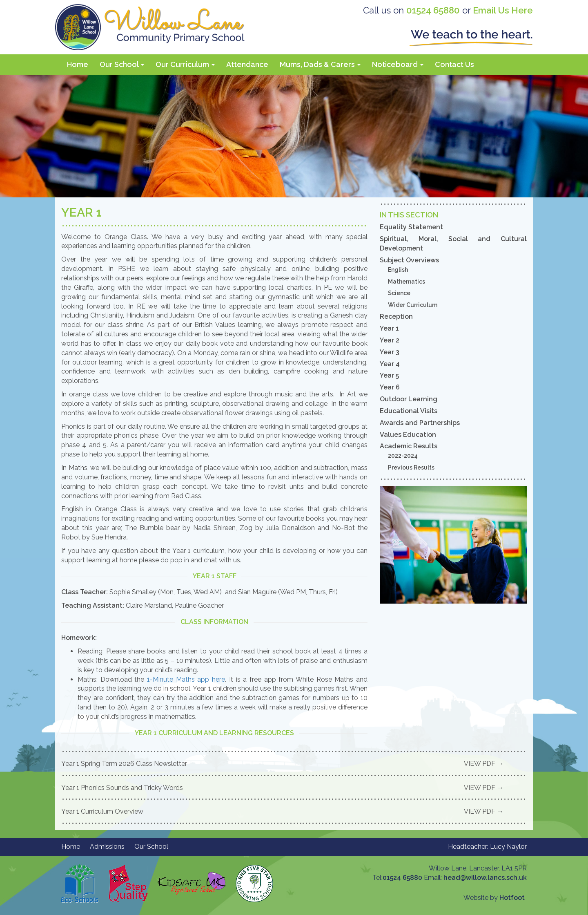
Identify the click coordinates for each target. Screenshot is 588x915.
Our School (122, 64)
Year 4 (390, 364)
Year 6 (390, 387)
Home (78, 64)
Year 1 (389, 328)
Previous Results (411, 468)
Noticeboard (398, 64)
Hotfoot (512, 898)
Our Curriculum (185, 64)
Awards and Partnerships (420, 423)
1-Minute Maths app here (186, 679)
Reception (396, 317)
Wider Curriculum (413, 305)
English (398, 270)
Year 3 (390, 352)
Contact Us (454, 64)
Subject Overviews (409, 260)
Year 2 (390, 340)
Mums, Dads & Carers (320, 64)
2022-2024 (403, 456)
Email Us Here (503, 10)
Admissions (107, 847)
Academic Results (409, 446)
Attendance (247, 64)
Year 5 (389, 375)
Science (399, 293)
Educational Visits (409, 411)
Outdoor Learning (409, 399)
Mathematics (406, 282)
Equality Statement (411, 227)
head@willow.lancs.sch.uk (485, 878)
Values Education (408, 435)
